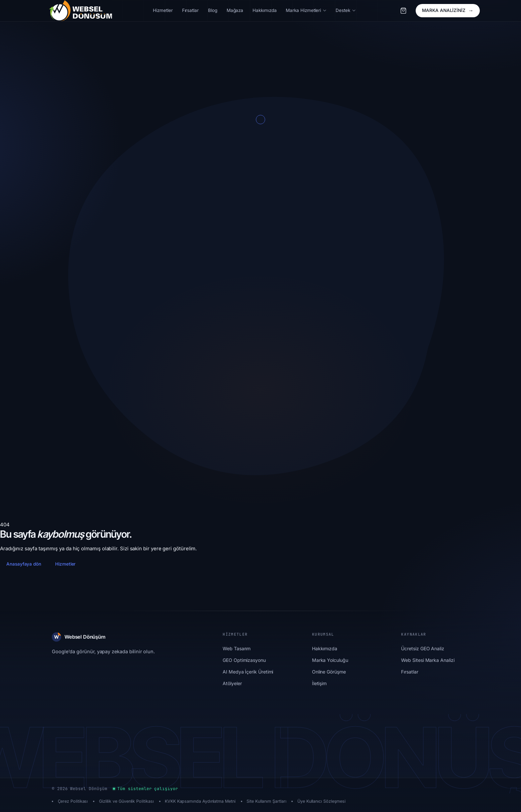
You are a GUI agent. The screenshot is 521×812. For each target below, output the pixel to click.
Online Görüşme (329, 672)
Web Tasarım (237, 648)
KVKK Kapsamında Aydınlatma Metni (200, 801)
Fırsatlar (410, 672)
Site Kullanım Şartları (266, 801)
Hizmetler (65, 564)
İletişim (319, 683)
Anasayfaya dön (24, 564)
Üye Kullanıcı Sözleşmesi (321, 801)
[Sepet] (403, 11)
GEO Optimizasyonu (244, 660)
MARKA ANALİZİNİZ (448, 11)
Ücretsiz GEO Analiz (423, 648)
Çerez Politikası (73, 801)
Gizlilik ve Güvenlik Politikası (126, 801)
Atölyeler (232, 683)
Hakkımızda (325, 648)
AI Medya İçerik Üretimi (248, 672)
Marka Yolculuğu (330, 660)
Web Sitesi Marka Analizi (428, 660)
